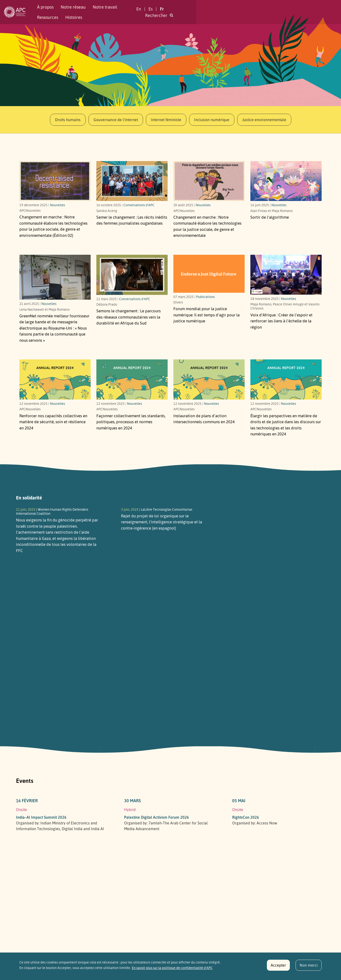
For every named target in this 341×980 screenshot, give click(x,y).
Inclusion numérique (212, 120)
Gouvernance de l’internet (116, 120)
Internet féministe (166, 120)
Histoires (174, 12)
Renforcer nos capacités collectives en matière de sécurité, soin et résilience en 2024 (53, 422)
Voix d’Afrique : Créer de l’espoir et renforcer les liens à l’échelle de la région (281, 321)
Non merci (309, 968)
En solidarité (29, 498)
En (251, 12)
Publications (205, 297)
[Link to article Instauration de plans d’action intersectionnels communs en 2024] (209, 379)
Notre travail (118, 12)
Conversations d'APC (139, 205)
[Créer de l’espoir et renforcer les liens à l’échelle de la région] (286, 275)
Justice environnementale (264, 120)
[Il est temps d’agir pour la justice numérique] (209, 274)
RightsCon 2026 (246, 817)
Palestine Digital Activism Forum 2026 (157, 817)
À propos (58, 12)
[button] (308, 12)
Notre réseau (86, 12)
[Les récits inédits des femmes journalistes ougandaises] (132, 181)
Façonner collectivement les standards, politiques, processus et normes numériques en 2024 (131, 422)
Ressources (148, 12)
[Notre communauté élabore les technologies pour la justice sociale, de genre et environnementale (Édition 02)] (55, 181)
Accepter (278, 968)
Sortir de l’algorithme (270, 217)
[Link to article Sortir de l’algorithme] (286, 181)
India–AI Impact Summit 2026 (41, 817)
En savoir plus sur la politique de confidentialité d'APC (172, 970)
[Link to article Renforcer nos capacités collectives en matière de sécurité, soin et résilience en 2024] (55, 379)
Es (262, 12)
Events (25, 780)
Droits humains (68, 120)
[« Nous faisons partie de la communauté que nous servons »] (55, 277)
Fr (274, 12)
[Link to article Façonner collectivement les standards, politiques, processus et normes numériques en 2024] (132, 379)
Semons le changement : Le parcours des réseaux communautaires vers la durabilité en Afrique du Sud (129, 317)
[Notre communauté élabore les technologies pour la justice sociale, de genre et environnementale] (209, 181)
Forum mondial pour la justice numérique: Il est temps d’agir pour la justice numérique (206, 315)
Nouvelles (58, 205)
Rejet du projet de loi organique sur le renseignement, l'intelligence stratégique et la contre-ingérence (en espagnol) (162, 522)
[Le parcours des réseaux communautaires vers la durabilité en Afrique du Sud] (132, 275)
